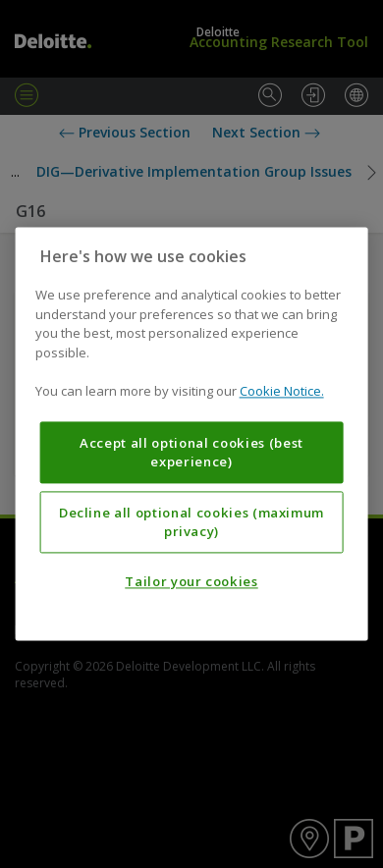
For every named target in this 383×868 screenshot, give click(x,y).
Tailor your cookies (191, 582)
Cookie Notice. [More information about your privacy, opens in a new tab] (282, 392)
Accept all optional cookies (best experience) (191, 453)
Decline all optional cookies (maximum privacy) (191, 522)
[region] (192, 434)
